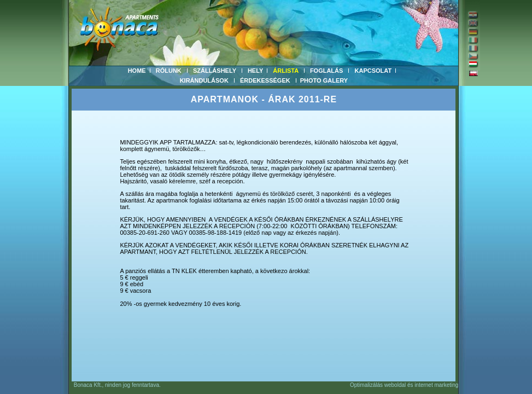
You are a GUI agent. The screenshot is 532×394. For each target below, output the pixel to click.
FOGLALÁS (327, 71)
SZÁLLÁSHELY (215, 71)
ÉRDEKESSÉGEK (265, 80)
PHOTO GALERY (324, 80)
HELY (255, 71)
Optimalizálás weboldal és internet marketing (404, 385)
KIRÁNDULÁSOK (204, 80)
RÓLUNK (169, 71)
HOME (137, 71)
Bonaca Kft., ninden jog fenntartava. (115, 385)
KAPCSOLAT (373, 71)
